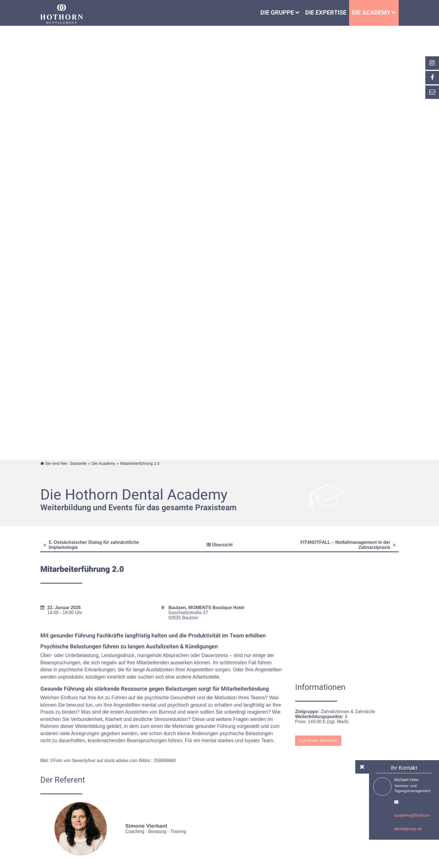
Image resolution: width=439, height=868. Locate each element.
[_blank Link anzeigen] (432, 63)
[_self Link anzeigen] (432, 78)
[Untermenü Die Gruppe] (299, 13)
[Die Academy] (395, 13)
